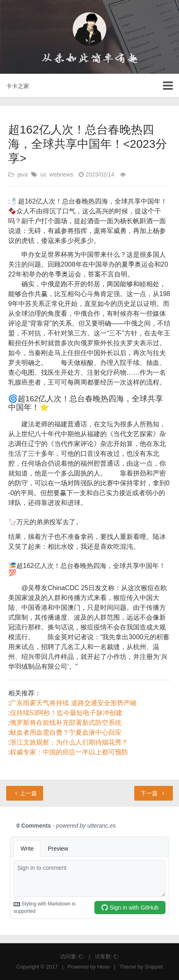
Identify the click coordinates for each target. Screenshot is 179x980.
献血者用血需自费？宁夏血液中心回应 (66, 732)
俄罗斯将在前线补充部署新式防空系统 (66, 723)
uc (43, 174)
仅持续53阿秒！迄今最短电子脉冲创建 (66, 713)
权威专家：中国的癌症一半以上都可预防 (69, 752)
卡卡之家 (18, 86)
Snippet (154, 967)
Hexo (103, 967)
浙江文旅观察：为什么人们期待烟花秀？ (69, 742)
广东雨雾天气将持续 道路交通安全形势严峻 (73, 703)
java (23, 174)
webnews (61, 174)
